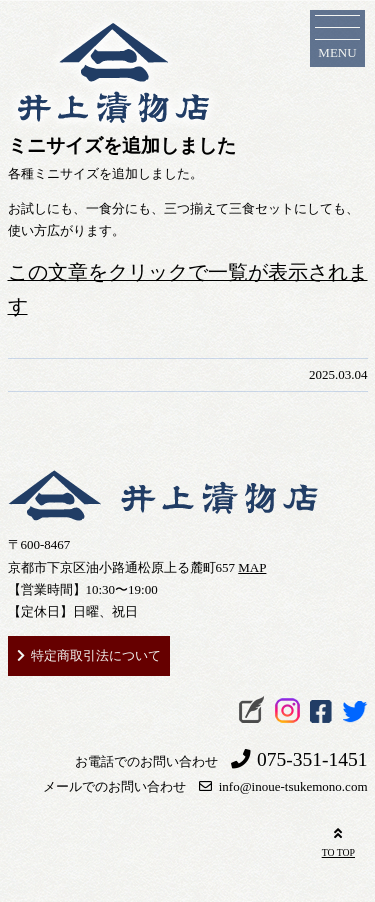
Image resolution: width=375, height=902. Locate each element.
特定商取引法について (96, 655)
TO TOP (338, 840)
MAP (252, 567)
